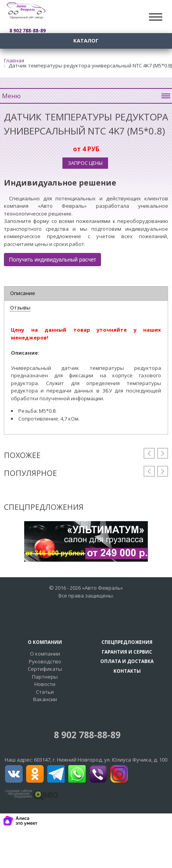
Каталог (86, 41)
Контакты (127, 671)
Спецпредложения (127, 642)
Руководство (45, 661)
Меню (86, 96)
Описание (23, 293)
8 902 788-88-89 (86, 735)
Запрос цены (85, 163)
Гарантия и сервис (127, 652)
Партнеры (45, 677)
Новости (45, 684)
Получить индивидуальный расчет (52, 260)
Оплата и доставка (127, 661)
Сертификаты (45, 669)
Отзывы (20, 308)
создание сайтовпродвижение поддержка (19, 794)
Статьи (45, 692)
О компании (45, 654)
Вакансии (45, 699)
